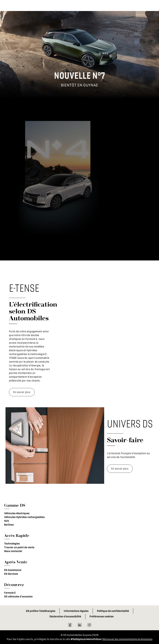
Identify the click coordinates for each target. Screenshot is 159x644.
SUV (7, 521)
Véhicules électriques (17, 513)
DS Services (11, 574)
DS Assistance (13, 570)
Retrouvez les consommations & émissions (127, 639)
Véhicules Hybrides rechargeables (24, 517)
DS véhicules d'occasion (18, 597)
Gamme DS (15, 505)
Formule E (10, 593)
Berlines (9, 525)
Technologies (12, 544)
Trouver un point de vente (19, 547)
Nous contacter (13, 551)
